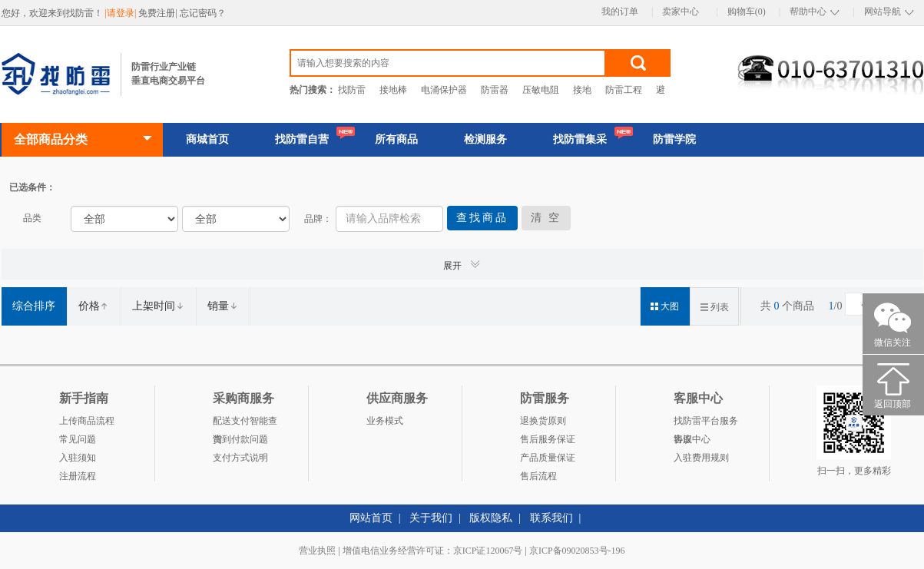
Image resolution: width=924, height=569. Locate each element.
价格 (94, 306)
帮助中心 (808, 12)
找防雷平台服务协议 (706, 423)
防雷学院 (674, 139)
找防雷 (352, 90)
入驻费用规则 (701, 458)
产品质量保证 (548, 458)
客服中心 (692, 439)
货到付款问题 (240, 439)
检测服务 (485, 139)
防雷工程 (624, 90)
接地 (582, 90)
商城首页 (207, 139)
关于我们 (431, 518)
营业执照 (317, 551)
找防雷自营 (302, 139)
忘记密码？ (203, 13)
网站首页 (371, 518)
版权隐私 (491, 518)
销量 (223, 306)
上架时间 (158, 306)
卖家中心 (681, 12)
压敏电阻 (541, 90)
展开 (462, 265)
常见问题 (78, 439)
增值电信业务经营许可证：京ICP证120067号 (433, 551)
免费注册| (159, 13)
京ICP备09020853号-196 (577, 551)
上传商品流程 (87, 421)
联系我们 (551, 518)
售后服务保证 (548, 439)
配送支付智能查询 (245, 423)
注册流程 (78, 476)
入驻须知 (78, 458)
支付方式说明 (240, 458)
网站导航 (883, 12)
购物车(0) (747, 12)
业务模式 (385, 421)
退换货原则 (543, 421)
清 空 (546, 218)
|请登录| (122, 13)
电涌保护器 (444, 90)
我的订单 (620, 12)
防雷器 (495, 90)
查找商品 (482, 218)
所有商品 (396, 139)
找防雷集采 (580, 139)
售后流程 (538, 476)
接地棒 (393, 90)
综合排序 (34, 306)
